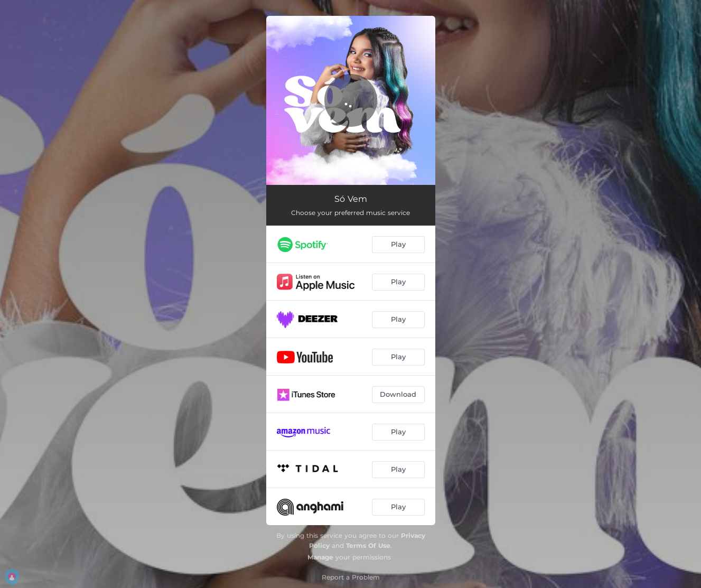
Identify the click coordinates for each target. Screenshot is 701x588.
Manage (320, 557)
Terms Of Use (368, 545)
